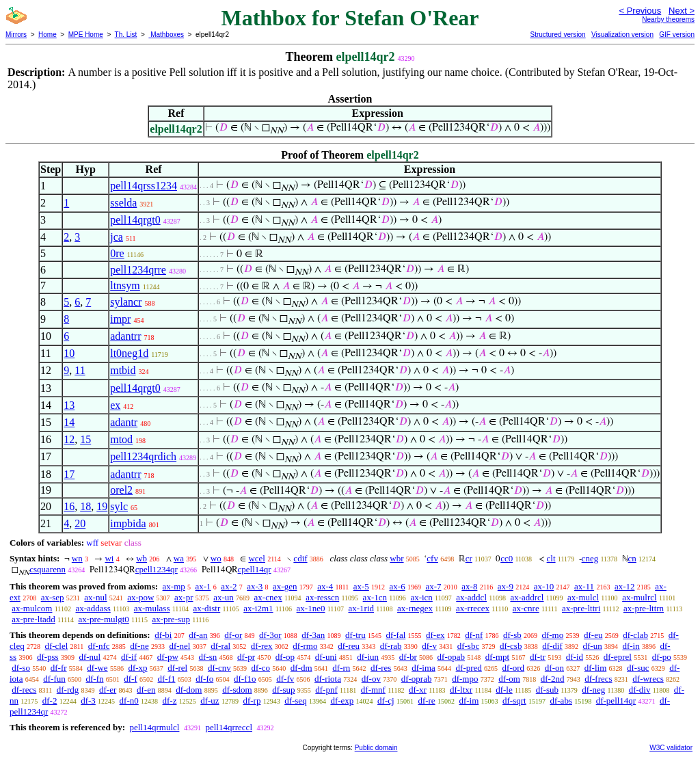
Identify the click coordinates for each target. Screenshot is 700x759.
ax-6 (398, 586)
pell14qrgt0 (135, 220)
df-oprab (417, 679)
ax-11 (584, 586)
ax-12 (625, 586)
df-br (408, 657)
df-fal (395, 635)
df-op (285, 657)
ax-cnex (268, 597)
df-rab (391, 646)
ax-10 (544, 586)
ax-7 (433, 586)
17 (69, 474)
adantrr (125, 336)
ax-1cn (375, 597)
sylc (119, 506)
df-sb (512, 635)
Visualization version (622, 35)
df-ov (371, 679)
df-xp (137, 668)
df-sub (547, 690)
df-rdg (68, 690)
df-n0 (129, 701)
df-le (504, 690)
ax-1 (203, 586)
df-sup (283, 690)
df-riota (328, 679)
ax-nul (95, 597)
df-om (509, 679)
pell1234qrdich (143, 456)
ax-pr (184, 597)
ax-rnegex (415, 608)
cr (469, 558)
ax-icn (421, 597)
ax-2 (229, 586)
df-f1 (167, 679)
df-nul (90, 657)
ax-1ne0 (311, 608)
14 (69, 422)
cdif (300, 558)
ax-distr (207, 608)
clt (551, 558)
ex (115, 405)
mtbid (123, 370)
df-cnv (219, 668)
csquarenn (48, 569)
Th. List (126, 35)
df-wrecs (648, 679)
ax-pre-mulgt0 (103, 619)
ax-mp (174, 586)
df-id (575, 657)
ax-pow (140, 597)
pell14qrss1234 (144, 186)
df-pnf (326, 690)
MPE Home (86, 35)
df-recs (24, 690)
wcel (257, 558)
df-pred (469, 668)
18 (85, 506)
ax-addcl (471, 597)
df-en (146, 690)
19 (102, 506)
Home (48, 35)
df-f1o (245, 679)
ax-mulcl (583, 597)
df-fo (204, 679)
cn (632, 558)
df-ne (139, 646)
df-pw (168, 657)
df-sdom (237, 690)
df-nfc (99, 646)
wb (142, 558)
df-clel (56, 646)
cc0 (507, 558)
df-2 (50, 701)
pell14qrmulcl (154, 727)
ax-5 (361, 586)
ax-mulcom (32, 608)
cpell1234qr (157, 569)
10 (69, 353)
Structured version (557, 35)
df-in (631, 646)
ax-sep (53, 597)
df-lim (596, 668)
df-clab (635, 635)
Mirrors (16, 35)
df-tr (538, 657)
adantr (124, 422)
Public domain (376, 748)
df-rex (262, 646)
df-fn (95, 679)
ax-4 (325, 586)
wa (179, 558)
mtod (121, 439)
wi (109, 558)
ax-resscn (322, 597)
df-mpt (497, 657)
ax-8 (469, 586)
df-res (381, 668)
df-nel (179, 646)
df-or (233, 635)
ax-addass (93, 608)
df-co (261, 668)
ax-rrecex (473, 608)
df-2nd (553, 679)
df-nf (474, 635)
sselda (123, 203)
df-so (21, 668)
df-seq (296, 701)
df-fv (285, 679)
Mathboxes (166, 35)
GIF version (677, 35)
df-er (108, 690)
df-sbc (469, 646)
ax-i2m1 (258, 608)
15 (85, 439)
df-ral (220, 646)
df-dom (189, 690)
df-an (198, 635)
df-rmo (305, 646)
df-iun (368, 657)
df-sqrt (514, 701)
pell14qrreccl (229, 727)
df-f (131, 679)
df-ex (435, 635)
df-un (593, 646)
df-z (170, 701)
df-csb (511, 646)
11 (80, 370)
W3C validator (671, 748)
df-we (97, 668)
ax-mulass (152, 608)
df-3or (270, 635)
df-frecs (598, 679)
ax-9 (506, 586)
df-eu (593, 635)
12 (69, 439)
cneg (590, 558)
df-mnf (373, 690)
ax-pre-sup (171, 619)
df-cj (386, 701)
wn (77, 558)
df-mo (552, 635)
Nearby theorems (668, 19)
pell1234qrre (138, 270)
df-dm (301, 668)
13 (69, 405)
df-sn (208, 657)
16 (69, 506)
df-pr (246, 657)
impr (120, 319)
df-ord (514, 668)
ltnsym (125, 285)
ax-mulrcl (640, 597)
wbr (396, 558)
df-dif (552, 646)
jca (117, 237)
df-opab (451, 657)
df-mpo (465, 679)
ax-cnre (526, 608)
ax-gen (285, 586)
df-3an (313, 635)
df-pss (48, 657)
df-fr (59, 668)
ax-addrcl (527, 597)
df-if (129, 657)
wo (216, 558)
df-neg (593, 690)
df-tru (355, 635)
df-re (426, 701)
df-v (429, 646)
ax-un (224, 597)
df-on (554, 668)
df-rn (341, 668)
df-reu (349, 646)
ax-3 (255, 586)
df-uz (210, 701)
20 (80, 523)
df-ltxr (461, 690)
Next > (682, 11)
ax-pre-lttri (581, 608)
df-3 (88, 701)
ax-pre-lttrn (644, 608)
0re (117, 253)
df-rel (177, 668)
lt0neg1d (129, 353)
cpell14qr (255, 569)
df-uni (326, 657)
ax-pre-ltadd (33, 619)
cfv (432, 558)
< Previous (640, 11)
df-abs (561, 701)
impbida (128, 523)
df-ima (423, 668)
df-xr (418, 690)
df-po (662, 657)
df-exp (342, 701)
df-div (640, 690)
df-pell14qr (616, 701)
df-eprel (618, 657)
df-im (469, 701)
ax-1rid (361, 608)
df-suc (638, 668)
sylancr (126, 302)
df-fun (54, 679)
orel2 (121, 490)
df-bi (163, 635)
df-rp (252, 701)
